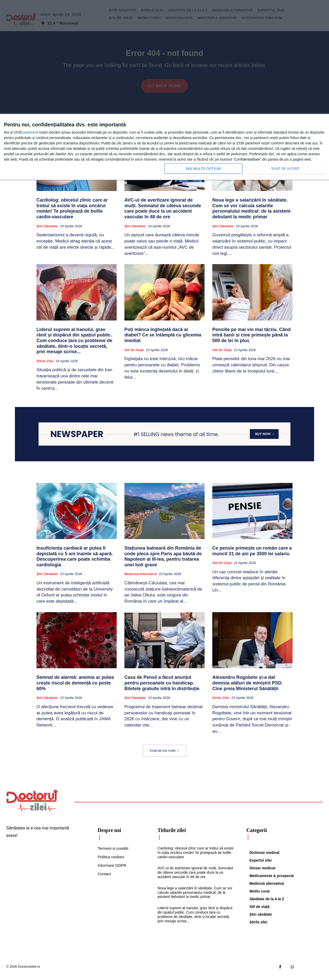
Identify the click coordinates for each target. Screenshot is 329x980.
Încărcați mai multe (165, 754)
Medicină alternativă (141, 578)
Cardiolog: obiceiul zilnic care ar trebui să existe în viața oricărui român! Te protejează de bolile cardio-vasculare (72, 213)
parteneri (30, 132)
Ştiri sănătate (47, 230)
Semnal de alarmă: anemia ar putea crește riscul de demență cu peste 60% (75, 687)
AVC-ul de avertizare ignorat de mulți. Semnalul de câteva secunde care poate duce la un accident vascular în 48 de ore (163, 213)
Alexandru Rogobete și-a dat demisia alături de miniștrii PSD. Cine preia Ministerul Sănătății (248, 687)
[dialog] (164, 147)
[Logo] (32, 804)
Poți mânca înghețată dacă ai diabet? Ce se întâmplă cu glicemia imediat (163, 339)
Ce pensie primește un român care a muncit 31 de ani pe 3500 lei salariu (252, 555)
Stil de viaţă (134, 354)
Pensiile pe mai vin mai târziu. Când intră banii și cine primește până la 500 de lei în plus (252, 339)
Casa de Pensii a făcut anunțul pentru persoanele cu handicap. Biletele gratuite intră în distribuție (162, 687)
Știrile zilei (45, 365)
